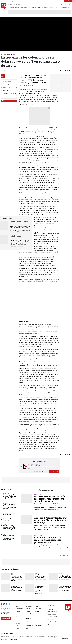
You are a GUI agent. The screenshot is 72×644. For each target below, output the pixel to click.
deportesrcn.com (13, 640)
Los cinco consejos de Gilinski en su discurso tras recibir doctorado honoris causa (10, 507)
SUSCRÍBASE (68, 1)
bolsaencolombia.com (53, 636)
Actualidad (38, 585)
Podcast (18, 625)
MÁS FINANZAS (64, 555)
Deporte (61, 574)
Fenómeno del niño (46, 11)
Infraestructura (29, 620)
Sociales (18, 629)
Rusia (12, 574)
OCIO (26, 7)
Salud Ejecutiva (39, 625)
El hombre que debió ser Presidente (9, 514)
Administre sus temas (7, 101)
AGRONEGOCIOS (40, 7)
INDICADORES (64, 7)
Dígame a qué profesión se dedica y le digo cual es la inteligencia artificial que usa (10, 497)
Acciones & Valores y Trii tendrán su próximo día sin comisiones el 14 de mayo (51, 520)
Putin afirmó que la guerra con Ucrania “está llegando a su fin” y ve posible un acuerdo (17, 578)
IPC (28, 11)
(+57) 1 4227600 (5, 613)
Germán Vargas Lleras (62, 11)
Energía (53, 11)
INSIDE (69, 7)
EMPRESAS (22, 7)
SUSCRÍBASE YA (54, 472)
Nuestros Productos (52, 611)
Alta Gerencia (29, 607)
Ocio (37, 622)
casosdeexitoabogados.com (8, 638)
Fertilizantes (12, 13)
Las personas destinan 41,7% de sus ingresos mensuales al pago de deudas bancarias (50, 499)
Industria (5, 503)
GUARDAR (67, 70)
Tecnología (6, 494)
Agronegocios (19, 607)
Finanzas (18, 617)
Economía (38, 612)
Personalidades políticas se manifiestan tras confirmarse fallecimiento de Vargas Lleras (40, 590)
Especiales (28, 615)
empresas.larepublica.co (28, 636)
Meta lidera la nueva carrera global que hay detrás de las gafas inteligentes (65, 588)
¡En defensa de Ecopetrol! (7, 520)
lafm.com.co (57, 638)
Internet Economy (63, 585)
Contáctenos (50, 613)
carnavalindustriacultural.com (22, 638)
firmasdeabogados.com (41, 636)
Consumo (18, 612)
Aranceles (19, 13)
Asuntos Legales (20, 608)
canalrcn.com (34, 638)
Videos (27, 629)
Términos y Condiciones (53, 616)
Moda (4, 525)
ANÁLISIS (46, 7)
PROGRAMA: (7, 54)
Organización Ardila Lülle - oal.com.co (66, 637)
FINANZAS (12, 7)
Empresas (18, 615)
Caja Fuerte (28, 608)
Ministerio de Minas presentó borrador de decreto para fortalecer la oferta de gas (41, 578)
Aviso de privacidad (52, 615)
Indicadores (19, 620)
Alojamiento (33, 11)
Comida (39, 11)
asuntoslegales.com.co (6, 636)
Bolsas (13, 585)
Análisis (37, 607)
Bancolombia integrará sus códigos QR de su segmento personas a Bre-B (48, 540)
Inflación (24, 11)
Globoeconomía (39, 617)
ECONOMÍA (17, 7)
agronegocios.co (17, 636)
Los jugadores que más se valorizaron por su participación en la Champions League (65, 578)
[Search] (61, 4)
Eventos (37, 615)
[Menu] (9, 7)
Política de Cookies (52, 621)
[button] (21, 466)
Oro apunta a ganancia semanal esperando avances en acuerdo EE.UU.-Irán (17, 589)
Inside (37, 620)
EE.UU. (4, 534)
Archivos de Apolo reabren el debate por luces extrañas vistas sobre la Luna (9, 538)
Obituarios (28, 622)
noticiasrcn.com (49, 638)
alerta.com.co (4, 640)
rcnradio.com (41, 638)
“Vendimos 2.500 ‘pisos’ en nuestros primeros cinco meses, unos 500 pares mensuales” (10, 528)
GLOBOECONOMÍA (32, 7)
